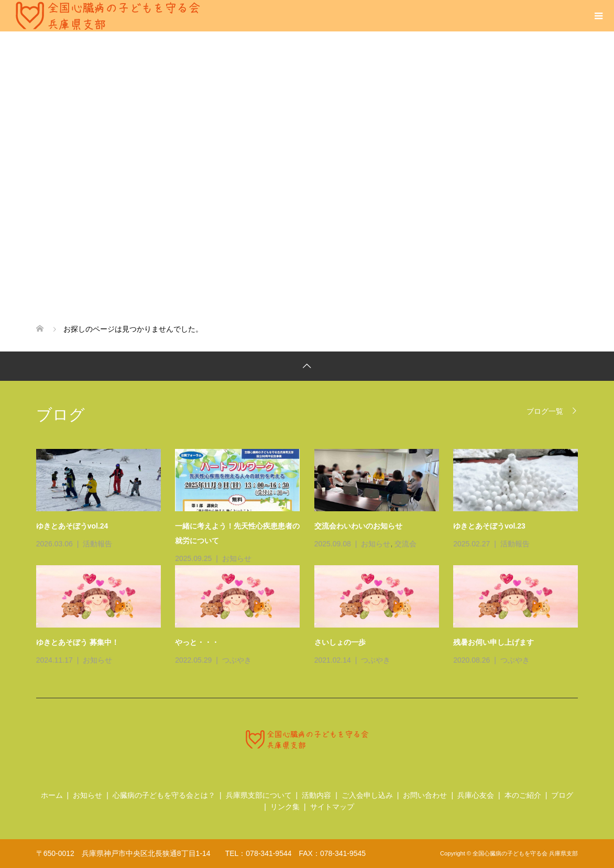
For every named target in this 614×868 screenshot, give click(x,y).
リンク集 (285, 807)
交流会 (405, 544)
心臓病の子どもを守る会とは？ (164, 795)
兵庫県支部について (259, 795)
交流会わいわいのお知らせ (358, 526)
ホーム (52, 795)
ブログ (562, 795)
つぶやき (237, 660)
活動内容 (316, 795)
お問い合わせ (425, 795)
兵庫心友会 (476, 795)
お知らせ (237, 558)
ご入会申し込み (367, 795)
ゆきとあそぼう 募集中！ (78, 642)
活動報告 (97, 544)
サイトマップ (332, 807)
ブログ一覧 (545, 411)
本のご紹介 (523, 795)
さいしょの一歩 (340, 642)
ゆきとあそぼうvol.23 (489, 526)
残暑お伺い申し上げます (494, 642)
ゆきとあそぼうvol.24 (72, 526)
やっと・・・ (197, 642)
